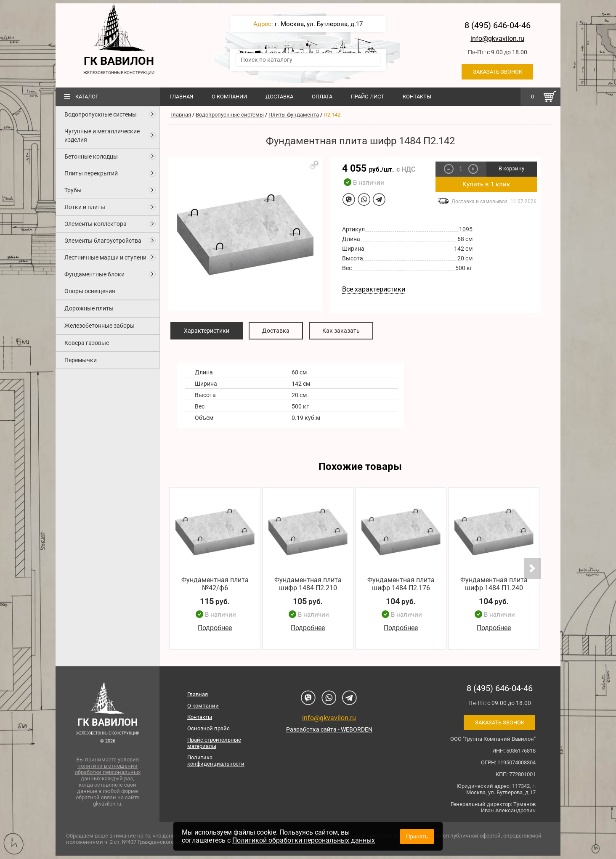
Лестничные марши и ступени (105, 257)
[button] (314, 165)
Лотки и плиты (85, 207)
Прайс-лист (368, 97)
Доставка (279, 97)
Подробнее (215, 628)
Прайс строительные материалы (214, 743)
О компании (229, 97)
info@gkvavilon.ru (497, 38)
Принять (417, 836)
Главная (181, 97)
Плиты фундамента (294, 115)
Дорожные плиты (89, 308)
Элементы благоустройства (103, 241)
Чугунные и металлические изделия (102, 135)
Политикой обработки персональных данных (304, 840)
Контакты (417, 97)
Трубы (73, 190)
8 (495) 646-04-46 (498, 25)
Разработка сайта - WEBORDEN (329, 729)
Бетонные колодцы (91, 156)
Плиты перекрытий (91, 173)
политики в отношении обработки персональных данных (108, 772)
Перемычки (81, 360)
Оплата (322, 97)
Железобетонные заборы (100, 326)
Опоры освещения (90, 291)
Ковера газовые (87, 343)
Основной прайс (208, 728)
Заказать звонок (498, 72)
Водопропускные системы (101, 114)
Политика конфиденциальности (216, 761)
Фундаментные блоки (94, 274)
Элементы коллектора (96, 224)
